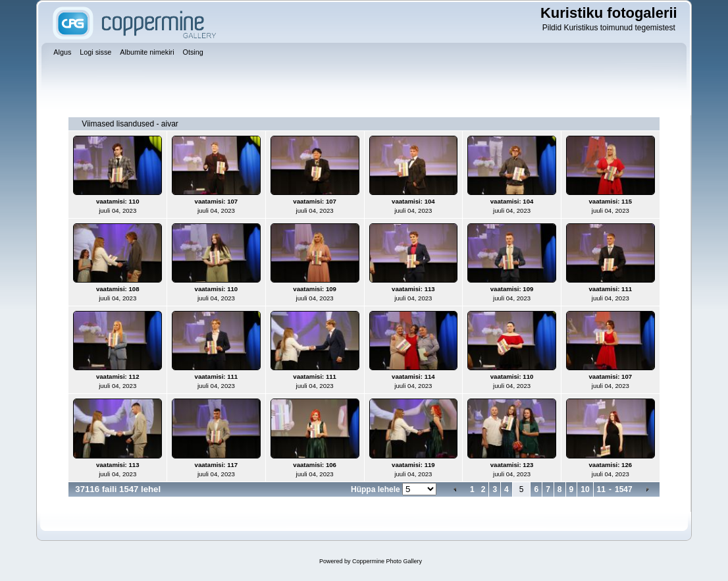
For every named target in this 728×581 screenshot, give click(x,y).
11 (601, 489)
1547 (624, 489)
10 (585, 489)
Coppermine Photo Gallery (387, 561)
